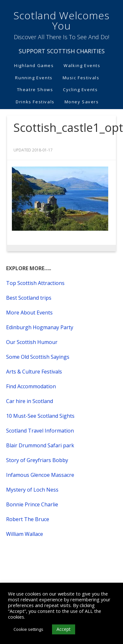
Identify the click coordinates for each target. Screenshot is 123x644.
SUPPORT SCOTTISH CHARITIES (62, 51)
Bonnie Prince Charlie (32, 504)
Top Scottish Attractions (35, 283)
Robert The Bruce (28, 519)
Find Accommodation (31, 386)
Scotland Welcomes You (61, 20)
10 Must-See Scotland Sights (40, 416)
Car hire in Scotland (30, 401)
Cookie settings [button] (28, 629)
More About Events (29, 313)
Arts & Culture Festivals (34, 372)
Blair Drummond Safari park (40, 445)
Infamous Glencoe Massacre (40, 475)
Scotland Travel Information (40, 431)
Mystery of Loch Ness (32, 490)
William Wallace (25, 534)
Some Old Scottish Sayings (38, 357)
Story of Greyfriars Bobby (37, 460)
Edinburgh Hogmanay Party (40, 327)
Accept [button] (64, 629)
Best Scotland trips (29, 298)
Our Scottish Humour (32, 342)
